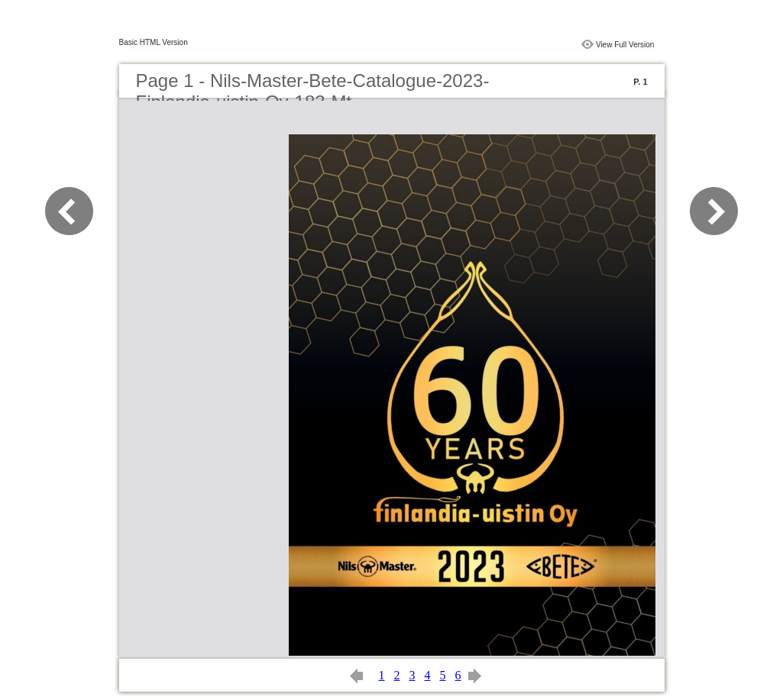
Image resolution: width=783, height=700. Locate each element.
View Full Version (625, 45)
